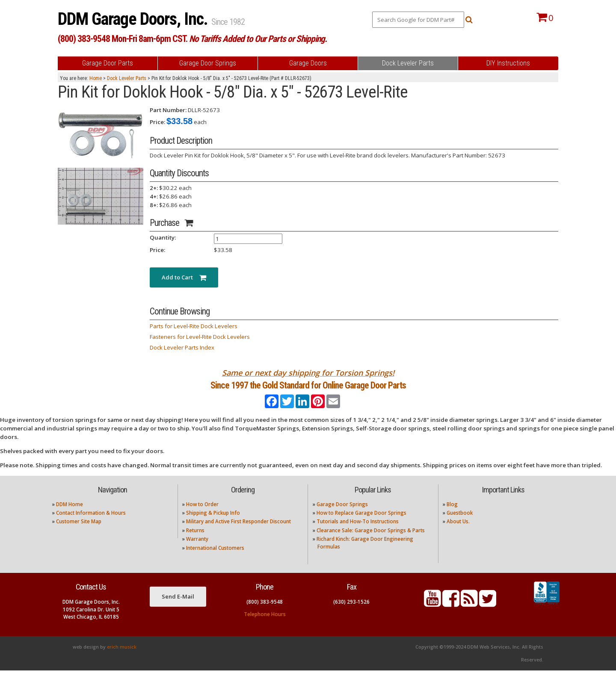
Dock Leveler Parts (127, 78)
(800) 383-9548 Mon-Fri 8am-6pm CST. (192, 39)
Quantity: (163, 237)
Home (96, 78)
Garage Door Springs (342, 515)
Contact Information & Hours (91, 524)
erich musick (122, 658)
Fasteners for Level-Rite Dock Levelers (200, 337)
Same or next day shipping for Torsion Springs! (308, 373)
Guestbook (460, 524)
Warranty (197, 550)
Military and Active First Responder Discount (238, 533)
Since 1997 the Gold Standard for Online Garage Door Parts (308, 391)
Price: (157, 122)
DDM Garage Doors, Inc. (135, 19)
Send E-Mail (178, 608)
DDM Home (70, 515)
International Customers (215, 559)
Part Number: (168, 110)
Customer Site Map (79, 533)
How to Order (202, 515)
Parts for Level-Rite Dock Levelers (194, 326)
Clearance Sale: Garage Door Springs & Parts (371, 541)
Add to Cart (184, 277)
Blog (452, 515)
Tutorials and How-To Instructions (358, 533)
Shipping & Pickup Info (213, 524)
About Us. (458, 533)
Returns (195, 541)
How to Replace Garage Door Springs (361, 524)
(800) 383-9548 (265, 613)
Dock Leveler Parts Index (182, 347)
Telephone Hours (265, 626)
